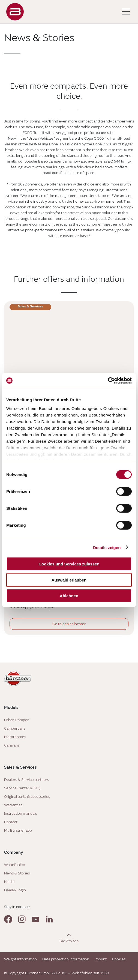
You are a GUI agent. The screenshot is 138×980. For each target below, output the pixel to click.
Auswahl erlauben (69, 580)
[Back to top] (69, 938)
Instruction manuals (20, 813)
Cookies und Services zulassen (69, 564)
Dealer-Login (15, 890)
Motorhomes (15, 737)
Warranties (13, 805)
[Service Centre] (69, 353)
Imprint (101, 959)
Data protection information (66, 959)
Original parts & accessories (27, 797)
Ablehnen (69, 596)
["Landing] (15, 12)
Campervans (15, 728)
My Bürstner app (18, 830)
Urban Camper (16, 720)
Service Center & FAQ (22, 788)
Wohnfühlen (15, 865)
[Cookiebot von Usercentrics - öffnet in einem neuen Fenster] (108, 380)
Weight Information (20, 959)
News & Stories (17, 873)
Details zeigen (107, 547)
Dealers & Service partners (26, 780)
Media (9, 882)
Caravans (12, 745)
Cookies (119, 959)
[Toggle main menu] (126, 12)
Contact (11, 822)
